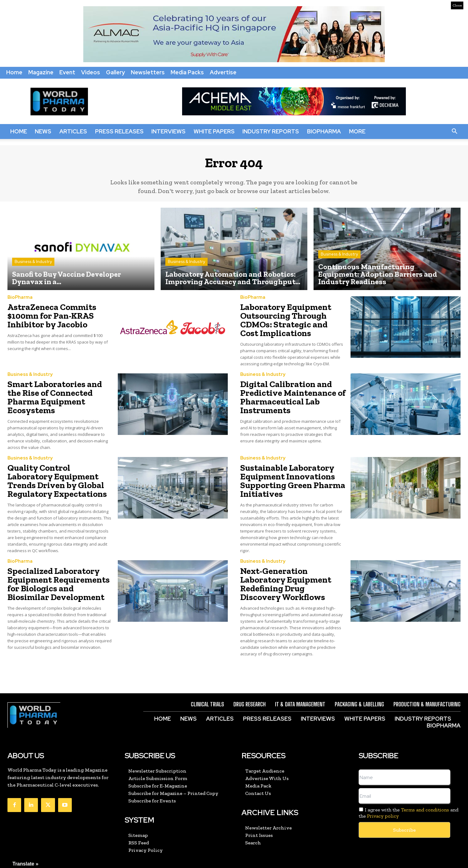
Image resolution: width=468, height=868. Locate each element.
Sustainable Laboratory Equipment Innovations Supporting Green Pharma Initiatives (286, 465)
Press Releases (119, 131)
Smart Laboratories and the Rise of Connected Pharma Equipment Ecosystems (55, 389)
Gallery (115, 72)
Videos (91, 72)
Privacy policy (383, 786)
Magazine (41, 72)
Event (67, 72)
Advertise (223, 72)
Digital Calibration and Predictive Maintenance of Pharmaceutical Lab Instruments (286, 393)
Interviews (168, 131)
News (43, 131)
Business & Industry (33, 265)
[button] (454, 132)
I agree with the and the (408, 783)
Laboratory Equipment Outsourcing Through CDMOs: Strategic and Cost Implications (287, 321)
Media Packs (187, 72)
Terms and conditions (425, 780)
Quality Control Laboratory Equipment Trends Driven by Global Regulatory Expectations (57, 465)
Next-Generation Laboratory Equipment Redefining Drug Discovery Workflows (289, 560)
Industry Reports (271, 131)
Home (14, 72)
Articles (73, 131)
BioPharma (324, 131)
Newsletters (148, 72)
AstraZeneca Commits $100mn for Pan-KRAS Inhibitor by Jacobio (46, 317)
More (357, 131)
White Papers (214, 131)
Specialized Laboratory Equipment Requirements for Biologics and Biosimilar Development (58, 563)
